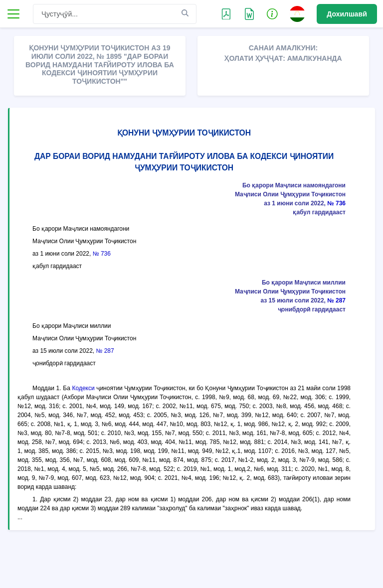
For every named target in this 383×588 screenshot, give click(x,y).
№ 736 (336, 203)
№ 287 (336, 300)
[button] (272, 13)
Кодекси (84, 388)
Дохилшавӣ (347, 14)
